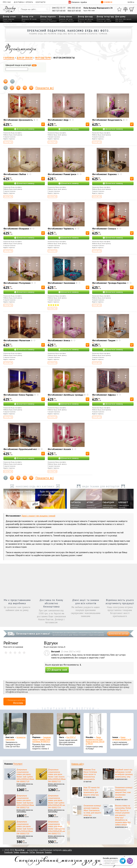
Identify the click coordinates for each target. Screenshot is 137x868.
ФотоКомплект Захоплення (61, 283)
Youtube (48, 852)
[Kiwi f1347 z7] (68, 724)
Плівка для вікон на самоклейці (25, 785)
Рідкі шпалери (25, 22)
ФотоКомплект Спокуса (104, 229)
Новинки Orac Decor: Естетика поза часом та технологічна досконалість (90, 774)
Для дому (120, 17)
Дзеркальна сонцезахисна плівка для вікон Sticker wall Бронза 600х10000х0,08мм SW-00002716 (25, 802)
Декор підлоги (48, 17)
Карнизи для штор (66, 19)
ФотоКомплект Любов (15, 174)
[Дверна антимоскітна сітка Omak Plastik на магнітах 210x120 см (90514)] (95, 724)
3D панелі (33, 19)
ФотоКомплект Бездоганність (107, 120)
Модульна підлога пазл (48, 22)
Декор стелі (9, 17)
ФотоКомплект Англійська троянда (65, 395)
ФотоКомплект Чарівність (61, 229)
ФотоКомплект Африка (104, 395)
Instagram (24, 852)
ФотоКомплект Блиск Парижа (18, 395)
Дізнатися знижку (26, 129)
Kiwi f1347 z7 (71, 737)
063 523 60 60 (59, 11)
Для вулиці (119, 21)
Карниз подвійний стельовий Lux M (122, 738)
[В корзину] (43, 124)
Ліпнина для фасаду (86, 19)
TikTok (32, 852)
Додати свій (57, 670)
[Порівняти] (125, 9)
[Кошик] (132, 9)
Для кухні (119, 19)
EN (131, 2)
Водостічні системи (85, 21)
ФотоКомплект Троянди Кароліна (109, 283)
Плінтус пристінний (46, 20)
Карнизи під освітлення (7, 22)
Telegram (40, 852)
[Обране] (119, 9)
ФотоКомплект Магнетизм (17, 340)
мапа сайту (67, 850)
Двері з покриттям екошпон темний (38, 516)
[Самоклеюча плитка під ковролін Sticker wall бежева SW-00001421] (42, 724)
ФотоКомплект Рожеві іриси (62, 174)
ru (133, 2)
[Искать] (47, 9)
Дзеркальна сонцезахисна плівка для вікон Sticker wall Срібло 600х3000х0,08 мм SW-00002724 (56, 802)
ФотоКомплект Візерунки (16, 229)
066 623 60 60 (74, 11)
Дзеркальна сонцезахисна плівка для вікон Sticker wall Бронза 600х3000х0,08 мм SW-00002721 (56, 828)
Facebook (8, 852)
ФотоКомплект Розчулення (17, 283)
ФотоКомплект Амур (58, 120)
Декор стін (27, 17)
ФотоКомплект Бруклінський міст (20, 449)
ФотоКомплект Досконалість (18, 120)
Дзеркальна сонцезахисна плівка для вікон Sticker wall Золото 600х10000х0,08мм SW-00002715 (57, 776)
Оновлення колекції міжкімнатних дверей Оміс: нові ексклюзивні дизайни (124, 792)
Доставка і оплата (23, 2)
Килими (43, 19)
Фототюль (18, 703)
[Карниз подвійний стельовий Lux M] (122, 724)
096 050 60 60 (74, 8)
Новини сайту (78, 764)
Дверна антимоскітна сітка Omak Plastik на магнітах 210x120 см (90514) (95, 741)
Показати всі (45, 88)
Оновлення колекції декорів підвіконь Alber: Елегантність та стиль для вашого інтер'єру (92, 810)
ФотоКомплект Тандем (104, 340)
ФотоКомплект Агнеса (59, 340)
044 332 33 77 (59, 8)
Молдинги (25, 19)
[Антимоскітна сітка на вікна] (15, 724)
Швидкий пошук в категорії (21, 65)
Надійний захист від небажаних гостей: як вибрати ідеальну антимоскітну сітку (124, 773)
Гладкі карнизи (8, 19)
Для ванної (127, 19)
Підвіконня (63, 21)
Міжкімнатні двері (103, 19)
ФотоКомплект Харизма (104, 174)
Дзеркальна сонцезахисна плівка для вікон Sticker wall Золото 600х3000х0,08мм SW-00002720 (25, 828)
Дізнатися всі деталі (118, 634)
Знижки (107, 2)
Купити (8, 142)
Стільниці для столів (104, 21)
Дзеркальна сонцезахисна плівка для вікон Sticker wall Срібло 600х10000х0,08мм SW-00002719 (25, 776)
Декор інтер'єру (105, 17)
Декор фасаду (85, 17)
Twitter (16, 852)
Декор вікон (66, 17)
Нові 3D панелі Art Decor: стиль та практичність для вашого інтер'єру (92, 791)
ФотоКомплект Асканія (59, 449)
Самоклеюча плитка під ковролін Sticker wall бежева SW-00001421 (42, 739)
